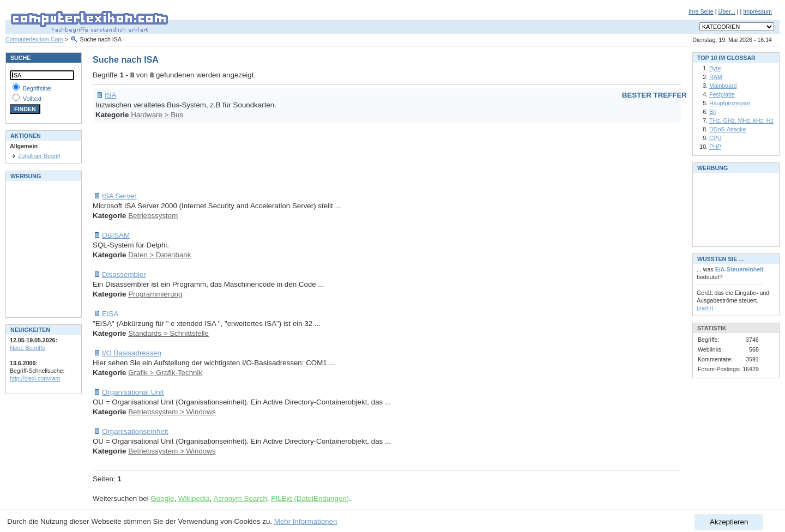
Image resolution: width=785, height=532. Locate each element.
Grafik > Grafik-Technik (165, 373)
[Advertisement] (291, 157)
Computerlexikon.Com (34, 39)
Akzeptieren (729, 522)
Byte (715, 68)
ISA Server (119, 196)
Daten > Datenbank (159, 255)
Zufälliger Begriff (39, 156)
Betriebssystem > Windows (172, 412)
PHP (715, 147)
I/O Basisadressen (132, 353)
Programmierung (155, 294)
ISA (110, 95)
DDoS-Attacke (728, 129)
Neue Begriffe (28, 348)
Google (162, 498)
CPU (715, 138)
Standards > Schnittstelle (168, 333)
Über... (726, 11)
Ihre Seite (701, 11)
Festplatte (722, 94)
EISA (110, 314)
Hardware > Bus (157, 115)
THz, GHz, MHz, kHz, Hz (741, 120)
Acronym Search (240, 498)
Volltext (32, 99)
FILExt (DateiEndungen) (310, 498)
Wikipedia (194, 498)
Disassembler (124, 274)
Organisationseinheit (135, 431)
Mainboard (723, 86)
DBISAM (116, 235)
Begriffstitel (37, 88)
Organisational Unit (133, 392)
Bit (712, 112)
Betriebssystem (153, 216)
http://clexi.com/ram (35, 378)
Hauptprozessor (730, 103)
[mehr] (705, 308)
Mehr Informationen (306, 521)
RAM (716, 77)
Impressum (757, 11)
